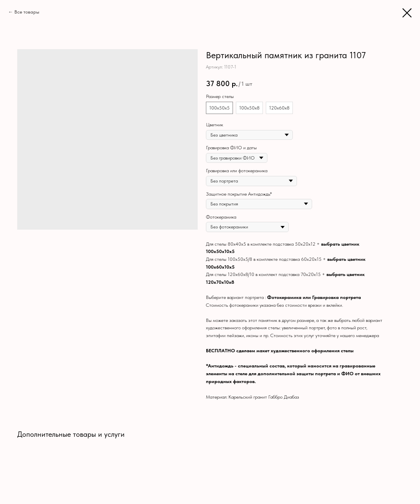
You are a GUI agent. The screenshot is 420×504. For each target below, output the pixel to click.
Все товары (27, 12)
